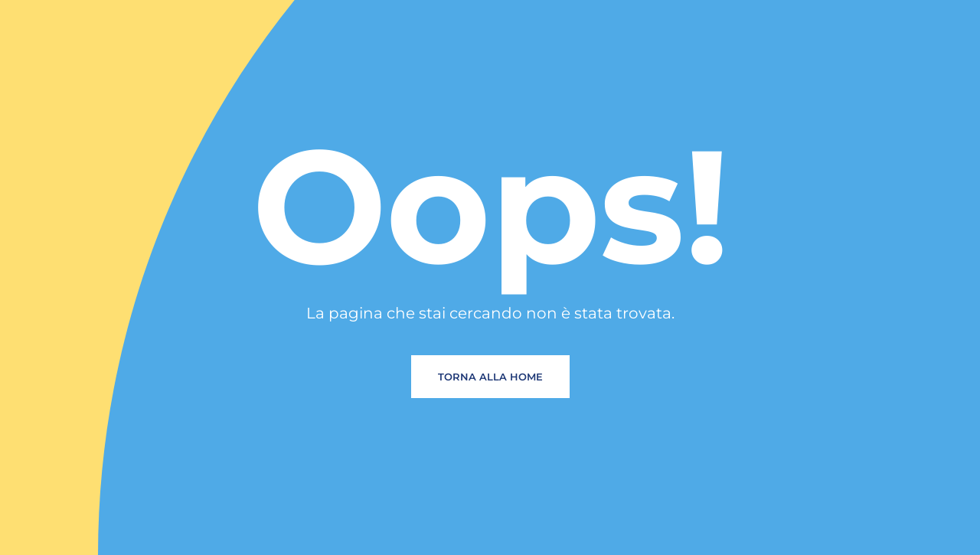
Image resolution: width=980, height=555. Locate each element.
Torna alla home (490, 377)
